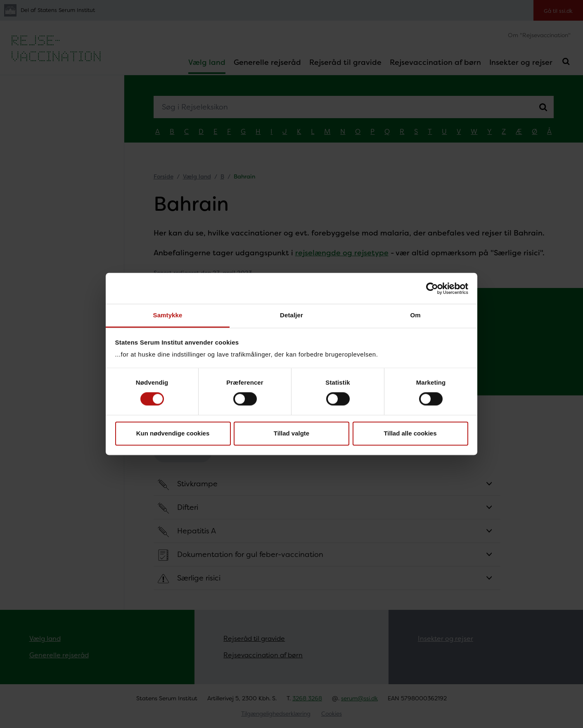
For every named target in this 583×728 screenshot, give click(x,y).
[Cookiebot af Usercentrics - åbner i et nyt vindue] (432, 288)
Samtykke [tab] (168, 315)
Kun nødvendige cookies (173, 433)
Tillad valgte (291, 433)
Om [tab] (415, 315)
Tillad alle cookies (410, 433)
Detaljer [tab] (291, 315)
